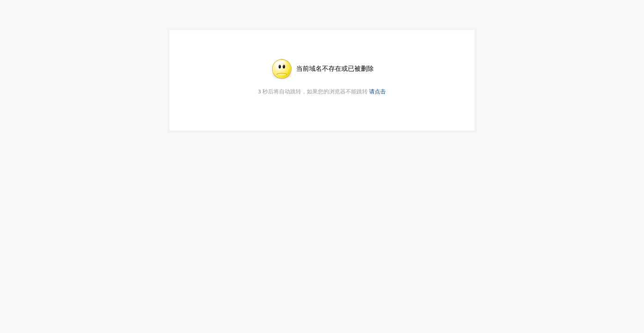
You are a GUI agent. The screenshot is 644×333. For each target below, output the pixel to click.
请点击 (377, 92)
